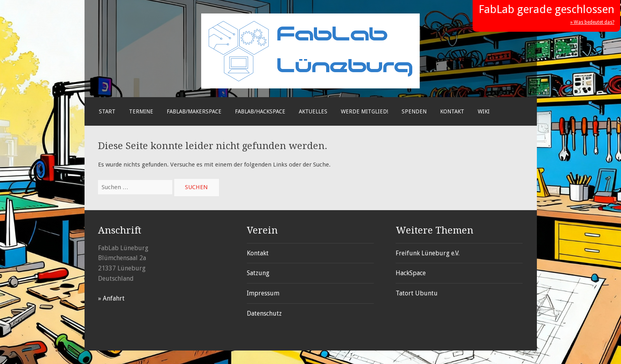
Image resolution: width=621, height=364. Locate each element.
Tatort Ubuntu (417, 293)
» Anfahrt (111, 298)
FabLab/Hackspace (260, 111)
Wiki (484, 111)
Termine (141, 111)
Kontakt (452, 111)
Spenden (414, 111)
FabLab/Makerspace (194, 111)
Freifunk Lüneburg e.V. (428, 253)
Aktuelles (313, 111)
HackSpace (411, 273)
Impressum (263, 293)
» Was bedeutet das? (592, 22)
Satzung (258, 273)
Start (107, 111)
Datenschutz (264, 313)
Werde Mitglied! (364, 111)
